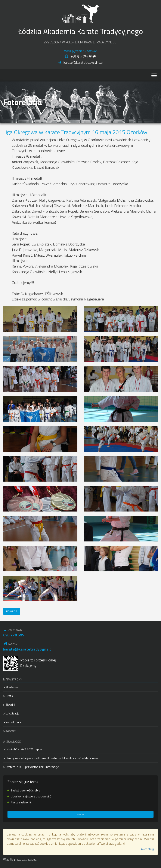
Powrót (12, 611)
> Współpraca (12, 722)
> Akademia (11, 687)
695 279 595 (80, 56)
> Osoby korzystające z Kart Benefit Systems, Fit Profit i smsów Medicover (51, 758)
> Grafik (8, 696)
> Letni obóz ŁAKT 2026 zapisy (23, 749)
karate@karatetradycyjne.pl (81, 62)
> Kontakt (9, 731)
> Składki (9, 705)
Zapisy (81, 814)
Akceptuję (148, 849)
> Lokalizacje (11, 713)
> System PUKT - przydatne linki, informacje (31, 767)
